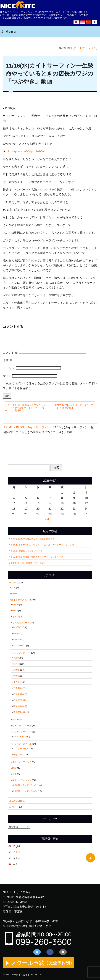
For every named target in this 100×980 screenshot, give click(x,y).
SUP (13, 588)
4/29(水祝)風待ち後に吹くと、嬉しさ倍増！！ (33, 539)
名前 (7, 360)
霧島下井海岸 (20, 712)
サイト (7, 376)
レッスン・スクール (22, 744)
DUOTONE (19, 627)
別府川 (17, 664)
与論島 (17, 658)
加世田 (17, 670)
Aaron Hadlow (20, 737)
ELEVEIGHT (16, 801)
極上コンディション (22, 780)
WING (14, 594)
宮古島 (17, 676)
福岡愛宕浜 (19, 694)
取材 (14, 768)
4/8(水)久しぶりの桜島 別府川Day (28, 563)
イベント (17, 617)
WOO (15, 611)
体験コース (19, 755)
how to (15, 605)
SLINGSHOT (19, 646)
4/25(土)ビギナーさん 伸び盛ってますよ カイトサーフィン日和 (42, 545)
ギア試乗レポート (21, 623)
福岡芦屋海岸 (20, 700)
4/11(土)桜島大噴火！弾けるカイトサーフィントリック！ (38, 557)
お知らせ (14, 807)
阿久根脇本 (19, 706)
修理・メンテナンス (22, 762)
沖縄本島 (18, 688)
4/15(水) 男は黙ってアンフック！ (27, 551)
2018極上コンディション (25, 785)
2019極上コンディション (25, 791)
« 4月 (48, 519)
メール (9, 368)
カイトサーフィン (85, 48)
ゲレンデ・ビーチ (21, 653)
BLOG (13, 583)
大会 (14, 774)
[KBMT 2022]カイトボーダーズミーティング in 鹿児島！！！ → (74, 407)
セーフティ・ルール (22, 726)
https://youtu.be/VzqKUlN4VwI (25, 151)
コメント (10, 353)
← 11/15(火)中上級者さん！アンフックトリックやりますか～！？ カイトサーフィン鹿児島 (25, 408)
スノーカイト (19, 720)
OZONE (17, 640)
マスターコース (21, 749)
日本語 (17, 852)
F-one (16, 634)
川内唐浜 (18, 682)
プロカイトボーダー (22, 732)
